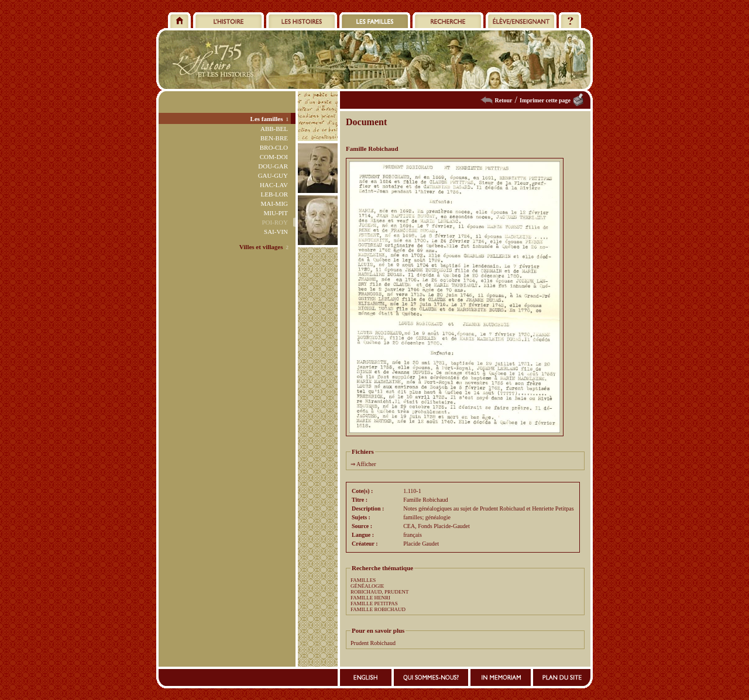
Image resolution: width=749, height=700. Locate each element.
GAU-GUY (273, 175)
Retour (504, 100)
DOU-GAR (273, 166)
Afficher (366, 464)
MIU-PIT (276, 213)
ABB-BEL (274, 129)
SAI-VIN (276, 232)
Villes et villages (261, 247)
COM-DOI (274, 157)
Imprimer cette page (545, 100)
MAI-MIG (274, 204)
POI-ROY (275, 222)
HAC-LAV (274, 185)
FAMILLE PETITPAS (374, 604)
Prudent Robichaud (373, 643)
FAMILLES (363, 580)
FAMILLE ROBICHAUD (378, 609)
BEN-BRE (274, 138)
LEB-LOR (274, 194)
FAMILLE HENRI (370, 598)
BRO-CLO (274, 147)
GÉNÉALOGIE (367, 586)
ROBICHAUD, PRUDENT (380, 592)
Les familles (267, 119)
